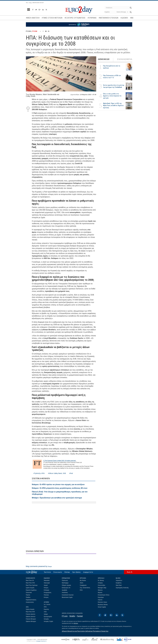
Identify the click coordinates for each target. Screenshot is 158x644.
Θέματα (100, 593)
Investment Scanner (68, 595)
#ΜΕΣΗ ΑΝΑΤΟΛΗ (33, 18)
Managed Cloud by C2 (41, 641)
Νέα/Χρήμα (65, 583)
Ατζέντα (100, 600)
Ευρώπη (46, 609)
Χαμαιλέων (119, 580)
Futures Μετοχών (31, 619)
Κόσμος (46, 588)
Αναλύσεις (65, 593)
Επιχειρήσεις (48, 593)
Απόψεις (100, 583)
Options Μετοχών (31, 621)
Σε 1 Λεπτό (47, 604)
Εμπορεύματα (48, 617)
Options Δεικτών (31, 617)
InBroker (76, 623)
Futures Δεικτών (31, 614)
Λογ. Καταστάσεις (85, 588)
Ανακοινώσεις (30, 602)
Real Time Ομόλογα (32, 585)
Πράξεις (28, 597)
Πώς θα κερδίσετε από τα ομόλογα (112, 67)
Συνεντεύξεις (102, 585)
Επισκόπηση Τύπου (104, 595)
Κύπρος (46, 597)
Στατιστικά (29, 593)
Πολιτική (46, 595)
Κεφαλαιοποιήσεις (31, 600)
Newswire (47, 580)
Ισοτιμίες (46, 619)
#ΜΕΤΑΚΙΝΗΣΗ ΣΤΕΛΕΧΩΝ (108, 18)
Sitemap (67, 572)
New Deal (119, 585)
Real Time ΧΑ (30, 580)
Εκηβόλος (119, 583)
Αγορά (46, 585)
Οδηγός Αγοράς (66, 585)
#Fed (71, 473)
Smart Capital (102, 607)
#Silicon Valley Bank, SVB (57, 473)
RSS (81, 590)
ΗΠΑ (45, 607)
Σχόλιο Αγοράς (30, 588)
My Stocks (83, 580)
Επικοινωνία (58, 572)
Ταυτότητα (47, 572)
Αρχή (128, 572)
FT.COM (35, 31)
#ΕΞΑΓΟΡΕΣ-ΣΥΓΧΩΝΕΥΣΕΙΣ (75, 18)
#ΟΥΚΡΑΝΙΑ (92, 18)
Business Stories (103, 605)
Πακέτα (28, 595)
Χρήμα (46, 614)
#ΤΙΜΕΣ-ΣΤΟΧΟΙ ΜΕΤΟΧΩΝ (52, 18)
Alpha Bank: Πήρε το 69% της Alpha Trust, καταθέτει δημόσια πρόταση (113, 105)
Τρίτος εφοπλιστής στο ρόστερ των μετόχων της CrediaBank (114, 86)
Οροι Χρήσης (76, 572)
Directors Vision (102, 602)
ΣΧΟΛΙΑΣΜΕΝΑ (125, 59)
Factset (80, 616)
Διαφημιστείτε (88, 572)
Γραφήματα (83, 585)
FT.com (65, 616)
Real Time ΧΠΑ (30, 583)
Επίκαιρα (47, 590)
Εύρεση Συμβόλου (31, 590)
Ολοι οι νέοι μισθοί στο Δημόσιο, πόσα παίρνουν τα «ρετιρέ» (112, 96)
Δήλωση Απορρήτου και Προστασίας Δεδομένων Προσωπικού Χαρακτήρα (85, 631)
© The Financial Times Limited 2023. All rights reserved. (60, 461)
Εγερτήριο (101, 597)
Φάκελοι (100, 590)
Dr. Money (101, 580)
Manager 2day (102, 588)
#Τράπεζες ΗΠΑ (39, 473)
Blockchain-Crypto (67, 597)
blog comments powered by (39, 566)
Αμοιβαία (65, 590)
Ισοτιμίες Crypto (48, 621)
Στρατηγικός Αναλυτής (122, 588)
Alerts (82, 583)
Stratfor (72, 616)
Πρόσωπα (65, 580)
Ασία (45, 612)
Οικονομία (47, 583)
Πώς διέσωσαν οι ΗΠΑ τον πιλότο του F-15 (112, 77)
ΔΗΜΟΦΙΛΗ (104, 59)
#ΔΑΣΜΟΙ (124, 18)
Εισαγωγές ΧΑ (66, 588)
